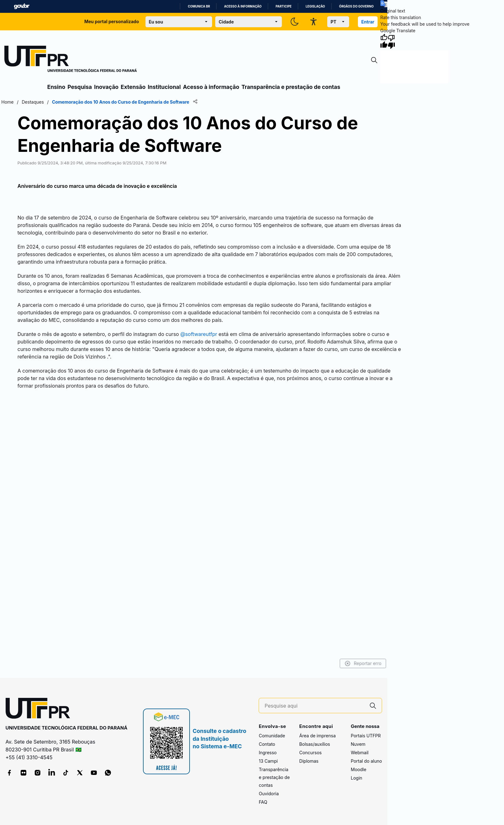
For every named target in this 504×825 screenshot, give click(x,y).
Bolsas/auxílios (315, 744)
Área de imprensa (318, 736)
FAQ (263, 802)
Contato (267, 744)
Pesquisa (80, 87)
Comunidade (272, 736)
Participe (284, 6)
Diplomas (309, 761)
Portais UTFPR (366, 736)
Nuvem (358, 744)
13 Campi (268, 761)
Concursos (311, 753)
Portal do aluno (366, 761)
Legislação (315, 6)
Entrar (368, 22)
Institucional (164, 87)
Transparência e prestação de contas (291, 87)
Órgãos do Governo (356, 6)
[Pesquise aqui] (314, 706)
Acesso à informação (243, 6)
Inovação (106, 87)
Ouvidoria (269, 794)
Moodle (359, 769)
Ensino (56, 87)
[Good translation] (384, 41)
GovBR (22, 6)
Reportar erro (363, 663)
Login (356, 778)
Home (7, 102)
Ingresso (268, 753)
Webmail (360, 753)
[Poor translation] (391, 41)
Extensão (133, 87)
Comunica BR (199, 6)
